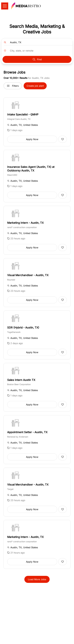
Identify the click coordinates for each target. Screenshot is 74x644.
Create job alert (35, 86)
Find (37, 59)
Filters (13, 86)
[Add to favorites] (63, 139)
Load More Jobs (37, 579)
